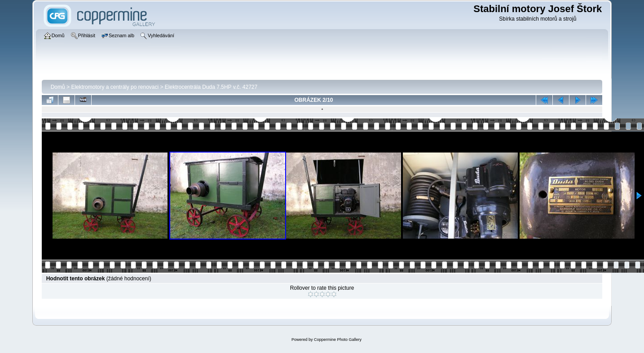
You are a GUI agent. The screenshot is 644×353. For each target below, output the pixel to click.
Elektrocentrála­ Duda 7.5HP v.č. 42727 (211, 87)
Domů (58, 87)
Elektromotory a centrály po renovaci (115, 87)
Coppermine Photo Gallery (338, 340)
